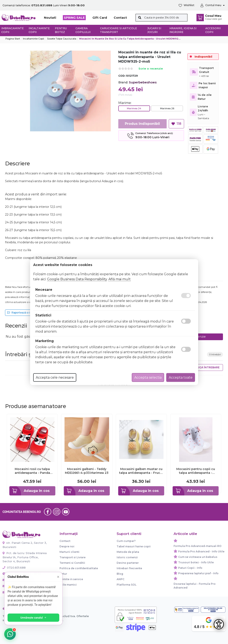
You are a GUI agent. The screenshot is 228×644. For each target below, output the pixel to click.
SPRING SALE (74, 18)
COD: (122, 76)
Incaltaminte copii (39, 30)
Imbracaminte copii (13, 30)
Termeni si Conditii (72, 563)
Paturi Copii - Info (190, 568)
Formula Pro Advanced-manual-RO (198, 546)
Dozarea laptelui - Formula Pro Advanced (195, 586)
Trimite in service (71, 579)
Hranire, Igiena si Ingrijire (183, 30)
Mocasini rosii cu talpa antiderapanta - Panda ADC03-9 (32, 471)
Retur (63, 574)
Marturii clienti (69, 552)
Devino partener (128, 563)
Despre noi (67, 546)
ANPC (121, 579)
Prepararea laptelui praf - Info (198, 573)
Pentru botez (61, 30)
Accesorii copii (213, 30)
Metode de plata (128, 552)
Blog (120, 574)
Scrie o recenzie (151, 69)
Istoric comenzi (127, 557)
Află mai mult (120, 279)
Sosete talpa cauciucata (62, 39)
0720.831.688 (14, 568)
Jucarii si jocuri (154, 30)
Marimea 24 (134, 108)
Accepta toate (181, 377)
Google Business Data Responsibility (77, 279)
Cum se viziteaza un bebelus (198, 557)
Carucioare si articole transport (119, 30)
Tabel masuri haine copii (134, 546)
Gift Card (100, 18)
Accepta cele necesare (55, 377)
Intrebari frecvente (129, 568)
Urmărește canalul (34, 618)
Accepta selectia (148, 377)
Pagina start (13, 39)
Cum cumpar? (126, 541)
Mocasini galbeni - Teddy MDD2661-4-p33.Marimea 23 (87, 471)
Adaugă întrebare (205, 367)
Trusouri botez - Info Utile (196, 562)
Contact (120, 18)
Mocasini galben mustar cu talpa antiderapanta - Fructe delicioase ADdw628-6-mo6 (141, 471)
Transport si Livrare (72, 557)
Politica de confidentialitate (79, 568)
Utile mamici (68, 585)
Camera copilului (83, 30)
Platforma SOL (127, 585)
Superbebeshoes (143, 82)
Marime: (125, 103)
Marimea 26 (167, 108)
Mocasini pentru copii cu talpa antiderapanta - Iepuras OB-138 (196, 471)
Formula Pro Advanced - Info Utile (201, 551)
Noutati (50, 18)
